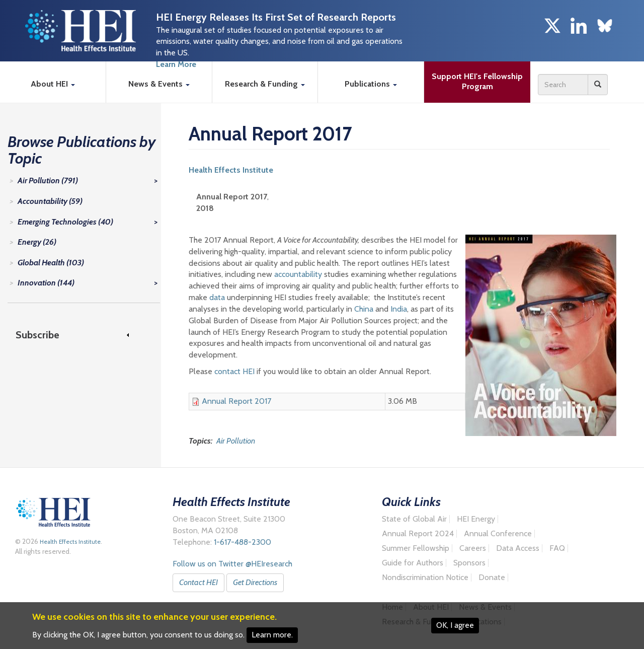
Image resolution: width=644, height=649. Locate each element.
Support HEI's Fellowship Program (478, 81)
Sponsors (469, 563)
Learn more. (272, 635)
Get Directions (255, 582)
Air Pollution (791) (48, 181)
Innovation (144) (46, 283)
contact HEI (234, 371)
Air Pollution (236, 441)
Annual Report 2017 (236, 401)
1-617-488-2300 (243, 542)
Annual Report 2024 (418, 534)
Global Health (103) (51, 263)
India (399, 309)
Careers (473, 548)
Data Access (518, 548)
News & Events (159, 84)
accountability (298, 274)
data (217, 297)
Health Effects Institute (231, 170)
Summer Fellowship (416, 548)
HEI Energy (476, 519)
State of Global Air (414, 519)
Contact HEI (198, 582)
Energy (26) (37, 242)
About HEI (53, 84)
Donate (492, 578)
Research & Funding (265, 84)
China (364, 309)
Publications (371, 84)
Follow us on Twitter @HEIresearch (232, 564)
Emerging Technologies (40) (65, 222)
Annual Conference (498, 534)
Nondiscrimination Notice (425, 578)
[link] (79, 335)
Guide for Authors (413, 563)
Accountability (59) (50, 201)
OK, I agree (455, 625)
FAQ (557, 548)
